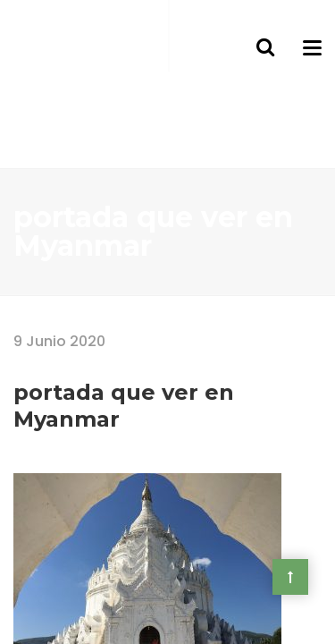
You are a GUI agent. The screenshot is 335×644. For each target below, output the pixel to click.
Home (33, 308)
